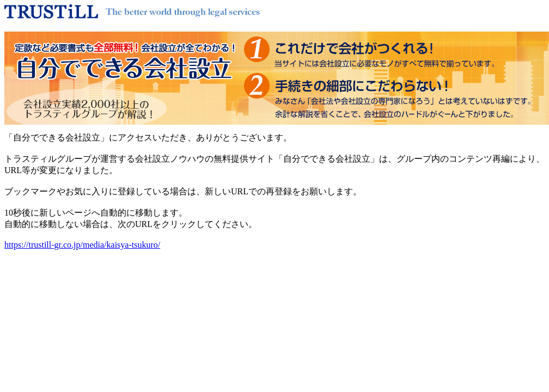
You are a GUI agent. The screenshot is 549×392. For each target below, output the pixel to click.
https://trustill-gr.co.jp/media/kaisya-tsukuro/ (82, 245)
